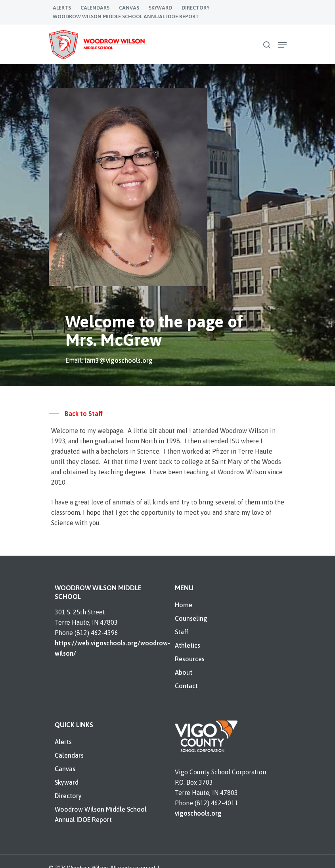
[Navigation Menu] (282, 45)
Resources (190, 659)
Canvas (65, 769)
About (184, 672)
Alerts (63, 742)
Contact (186, 686)
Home (184, 605)
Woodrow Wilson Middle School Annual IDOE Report (101, 814)
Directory (68, 796)
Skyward (67, 782)
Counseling (191, 618)
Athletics (188, 645)
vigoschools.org (198, 813)
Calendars (69, 755)
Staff (182, 632)
